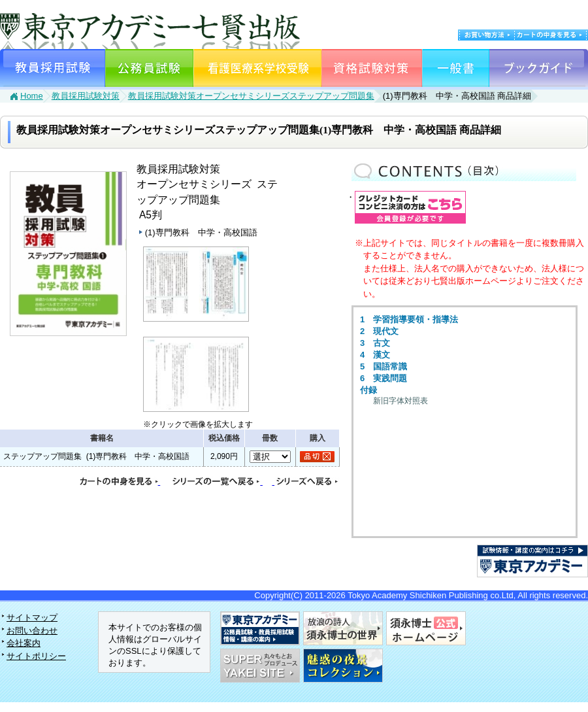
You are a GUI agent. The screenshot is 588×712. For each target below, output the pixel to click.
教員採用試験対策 (86, 96)
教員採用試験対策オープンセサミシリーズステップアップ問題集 (251, 96)
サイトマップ (32, 618)
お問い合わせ (32, 631)
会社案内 (24, 643)
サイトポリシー (36, 656)
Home (32, 96)
